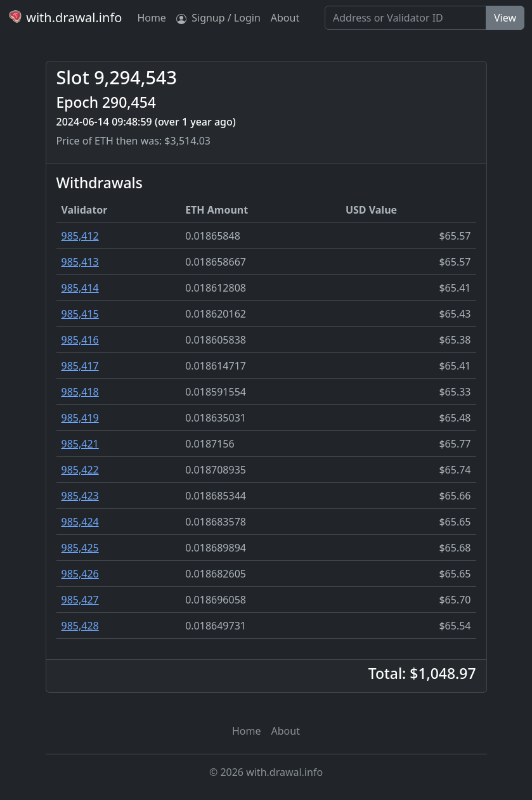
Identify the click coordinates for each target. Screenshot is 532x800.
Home (152, 18)
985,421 (80, 444)
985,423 (80, 496)
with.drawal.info (65, 17)
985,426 (80, 574)
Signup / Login (218, 18)
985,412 (80, 236)
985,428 (80, 626)
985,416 (80, 340)
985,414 (80, 288)
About (285, 18)
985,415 (80, 314)
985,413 (80, 262)
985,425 (80, 548)
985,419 (80, 418)
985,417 (80, 366)
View (505, 18)
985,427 (80, 600)
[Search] (405, 18)
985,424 (80, 522)
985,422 (80, 470)
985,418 (80, 392)
